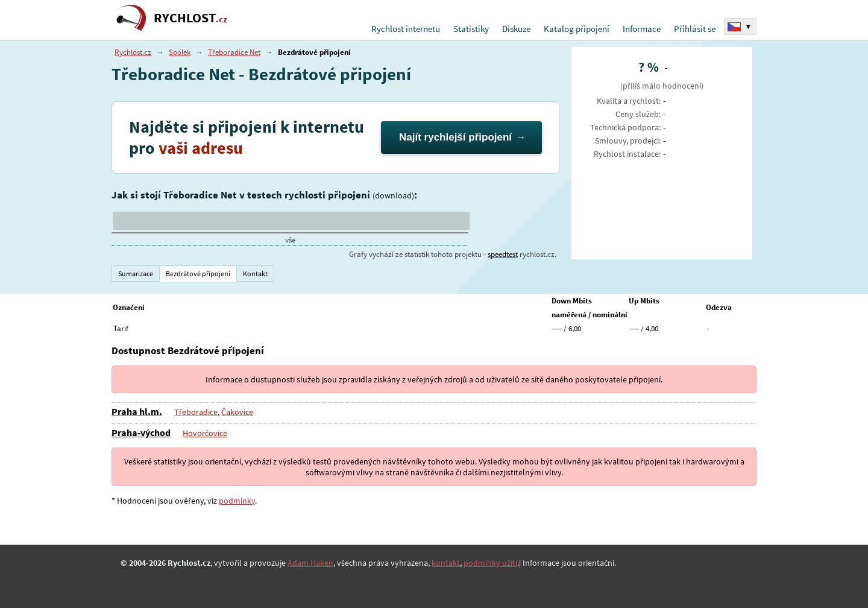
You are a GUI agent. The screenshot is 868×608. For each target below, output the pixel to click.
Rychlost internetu (406, 29)
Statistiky (471, 29)
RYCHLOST (190, 18)
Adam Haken (310, 563)
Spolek (180, 52)
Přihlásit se (695, 29)
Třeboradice (196, 412)
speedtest (503, 254)
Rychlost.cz (133, 52)
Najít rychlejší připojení (455, 137)
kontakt (446, 563)
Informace (642, 29)
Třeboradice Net (234, 52)
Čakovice (237, 412)
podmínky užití (490, 563)
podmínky (237, 501)
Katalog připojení (577, 29)
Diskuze (516, 29)
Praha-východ (141, 432)
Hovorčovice (205, 433)
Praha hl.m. (137, 411)
